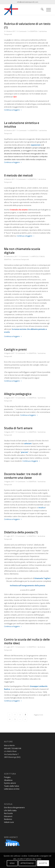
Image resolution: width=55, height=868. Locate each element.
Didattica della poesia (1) (21, 532)
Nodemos (8, 819)
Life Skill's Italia (10, 810)
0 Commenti (22, 31)
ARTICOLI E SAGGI (38, 256)
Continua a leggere (13, 110)
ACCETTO (43, 863)
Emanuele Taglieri (43, 578)
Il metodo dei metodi (18, 175)
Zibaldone (8, 780)
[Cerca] (41, 10)
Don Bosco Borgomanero (14, 807)
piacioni (25, 452)
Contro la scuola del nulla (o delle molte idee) (27, 641)
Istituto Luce (9, 822)
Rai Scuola (8, 813)
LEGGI (12, 863)
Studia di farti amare (18, 428)
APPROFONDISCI (27, 863)
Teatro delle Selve (12, 786)
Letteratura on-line (12, 789)
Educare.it (8, 816)
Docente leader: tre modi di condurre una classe (23, 476)
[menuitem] (41, 10)
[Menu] (47, 10)
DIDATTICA (34, 31)
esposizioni (36, 145)
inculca (42, 508)
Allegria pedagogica (18, 394)
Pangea (7, 777)
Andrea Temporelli (22, 259)
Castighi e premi (15, 349)
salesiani (28, 443)
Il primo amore (10, 783)
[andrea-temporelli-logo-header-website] (23, 10)
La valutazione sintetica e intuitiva (22, 125)
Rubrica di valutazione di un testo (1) (27, 26)
